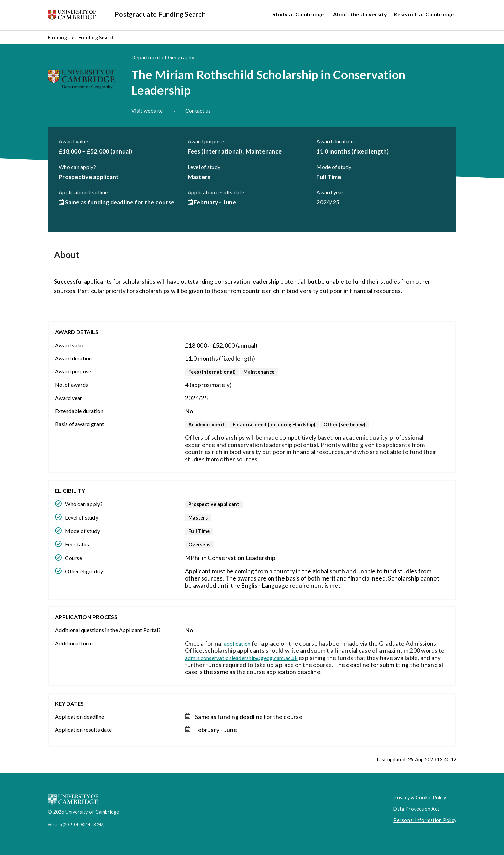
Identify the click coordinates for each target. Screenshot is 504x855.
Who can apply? (77, 167)
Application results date (216, 192)
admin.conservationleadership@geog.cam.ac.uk (241, 658)
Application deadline (83, 192)
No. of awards (72, 385)
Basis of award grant (79, 424)
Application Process (86, 617)
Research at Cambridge (424, 14)
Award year (330, 192)
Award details (77, 332)
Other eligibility (84, 571)
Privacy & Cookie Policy (420, 798)
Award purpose (206, 141)
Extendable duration (79, 411)
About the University (360, 14)
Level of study (204, 167)
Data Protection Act (416, 809)
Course (74, 558)
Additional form (74, 643)
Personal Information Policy (425, 820)
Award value (73, 141)
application (237, 643)
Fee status (77, 544)
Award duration (335, 141)
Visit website (147, 110)
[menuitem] (57, 38)
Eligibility (70, 491)
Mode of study (334, 167)
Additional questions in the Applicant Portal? (108, 630)
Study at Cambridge (298, 14)
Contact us (198, 110)
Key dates (69, 703)
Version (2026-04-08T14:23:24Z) (76, 824)
